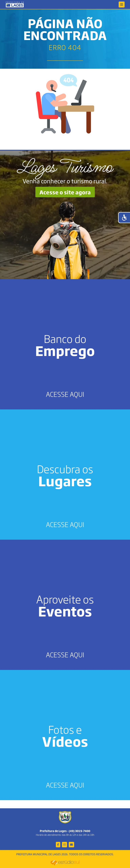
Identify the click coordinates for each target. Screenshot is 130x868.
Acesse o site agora (65, 192)
